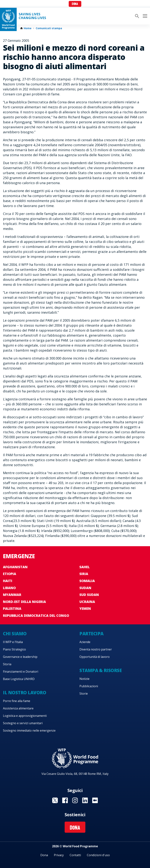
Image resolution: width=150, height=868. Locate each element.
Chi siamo (15, 634)
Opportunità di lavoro (95, 657)
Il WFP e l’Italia (13, 642)
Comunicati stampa (49, 28)
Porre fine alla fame (17, 701)
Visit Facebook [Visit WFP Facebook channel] (65, 800)
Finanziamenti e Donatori (21, 672)
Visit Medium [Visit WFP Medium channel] (95, 800)
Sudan (85, 588)
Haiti (8, 581)
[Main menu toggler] (144, 16)
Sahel (85, 567)
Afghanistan (15, 567)
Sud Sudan (89, 595)
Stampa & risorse (101, 670)
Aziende (85, 642)
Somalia (87, 581)
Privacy (59, 855)
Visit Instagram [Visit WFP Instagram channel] (75, 800)
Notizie (84, 679)
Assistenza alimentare (18, 708)
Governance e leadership (20, 657)
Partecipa (91, 634)
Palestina (12, 608)
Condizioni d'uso (98, 855)
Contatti (75, 855)
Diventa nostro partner (96, 649)
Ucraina (87, 602)
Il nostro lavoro (25, 692)
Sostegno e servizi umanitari (23, 723)
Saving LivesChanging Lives (32, 16)
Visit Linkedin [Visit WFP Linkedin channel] (85, 800)
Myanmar (12, 595)
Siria (84, 574)
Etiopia (10, 574)
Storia (7, 664)
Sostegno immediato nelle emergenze (29, 730)
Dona (75, 4)
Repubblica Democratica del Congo (36, 616)
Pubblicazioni (89, 686)
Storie (84, 694)
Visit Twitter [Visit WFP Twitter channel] (55, 800)
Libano (9, 588)
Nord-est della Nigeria (24, 602)
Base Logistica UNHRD (19, 679)
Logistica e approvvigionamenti (25, 716)
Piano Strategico (14, 649)
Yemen (85, 608)
